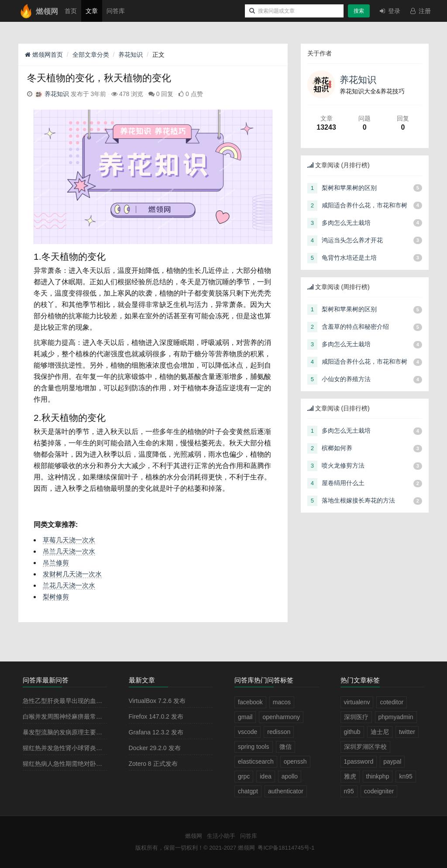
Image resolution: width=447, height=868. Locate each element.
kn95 (406, 776)
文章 (92, 11)
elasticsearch (256, 761)
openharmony (281, 717)
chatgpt (248, 791)
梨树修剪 (56, 597)
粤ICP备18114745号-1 (286, 848)
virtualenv (357, 702)
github (352, 732)
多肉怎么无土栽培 (346, 223)
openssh (295, 761)
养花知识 (131, 55)
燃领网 (194, 836)
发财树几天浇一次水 (72, 574)
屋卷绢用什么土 (343, 483)
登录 (389, 11)
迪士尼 (380, 732)
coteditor (392, 702)
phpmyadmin (396, 717)
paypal (392, 761)
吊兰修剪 (56, 563)
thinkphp (378, 776)
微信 (285, 747)
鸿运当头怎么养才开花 (352, 240)
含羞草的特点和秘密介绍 (355, 327)
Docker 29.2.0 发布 (155, 748)
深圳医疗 (356, 717)
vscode (248, 732)
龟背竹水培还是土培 (349, 258)
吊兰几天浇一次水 (69, 551)
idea (265, 776)
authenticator (286, 791)
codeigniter (379, 791)
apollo (290, 776)
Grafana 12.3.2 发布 (156, 732)
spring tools (254, 747)
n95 (349, 791)
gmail (245, 717)
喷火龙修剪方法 (343, 465)
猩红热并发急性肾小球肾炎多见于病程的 (78, 748)
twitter (407, 732)
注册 (420, 11)
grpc (244, 776)
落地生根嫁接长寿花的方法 (358, 500)
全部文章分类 (91, 55)
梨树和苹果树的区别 (349, 188)
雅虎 (350, 776)
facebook (250, 702)
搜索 (359, 11)
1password (359, 761)
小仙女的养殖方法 (346, 379)
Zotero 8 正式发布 (153, 764)
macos (282, 702)
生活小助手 (221, 836)
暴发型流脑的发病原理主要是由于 (69, 732)
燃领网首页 (44, 55)
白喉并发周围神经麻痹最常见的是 (69, 716)
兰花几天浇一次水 (69, 585)
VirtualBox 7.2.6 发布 (157, 701)
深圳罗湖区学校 (365, 747)
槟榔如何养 (337, 448)
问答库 (116, 11)
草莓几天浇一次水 (69, 540)
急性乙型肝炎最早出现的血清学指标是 (75, 701)
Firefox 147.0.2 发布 (156, 716)
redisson (279, 732)
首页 (71, 11)
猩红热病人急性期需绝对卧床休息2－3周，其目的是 (93, 764)
